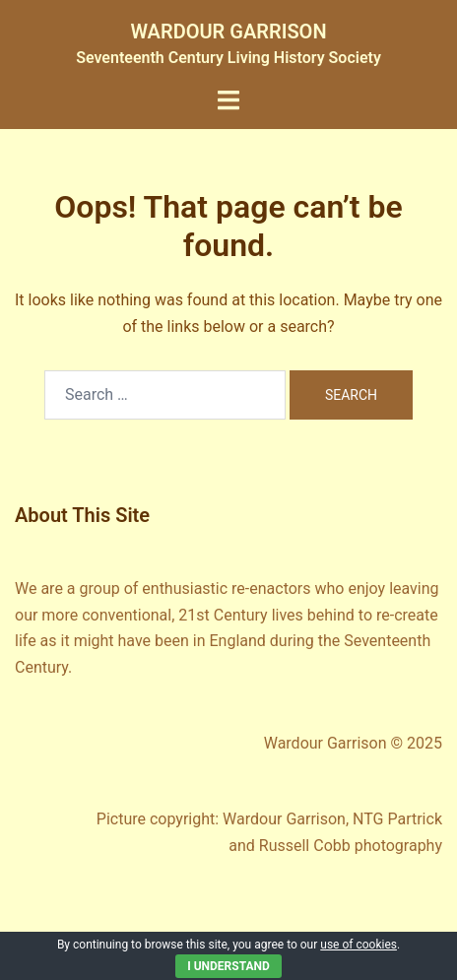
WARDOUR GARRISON (228, 32)
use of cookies (359, 945)
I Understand (228, 966)
